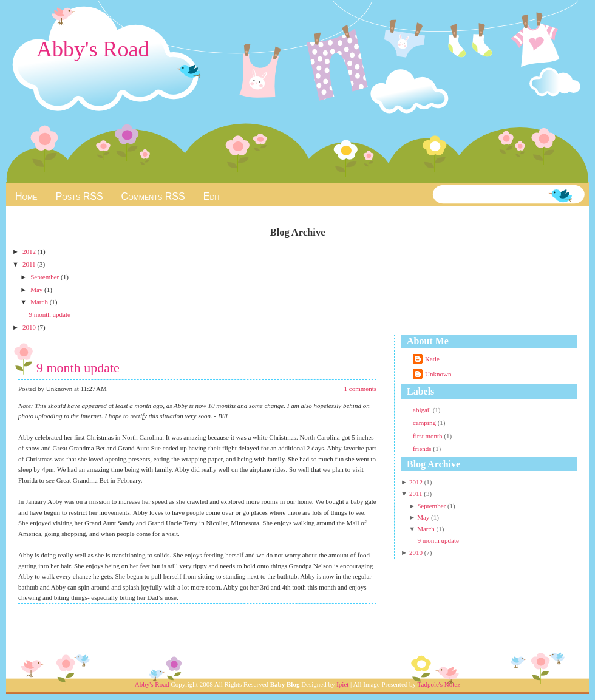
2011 (30, 264)
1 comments (360, 389)
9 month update (49, 314)
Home (26, 196)
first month (428, 436)
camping (425, 423)
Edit (212, 196)
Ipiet (342, 684)
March (40, 302)
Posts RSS (80, 196)
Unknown (438, 374)
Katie (432, 359)
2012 (30, 251)
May (37, 290)
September (46, 277)
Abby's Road (93, 49)
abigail (423, 410)
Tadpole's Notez (439, 684)
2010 (30, 327)
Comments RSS (153, 196)
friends (423, 449)
